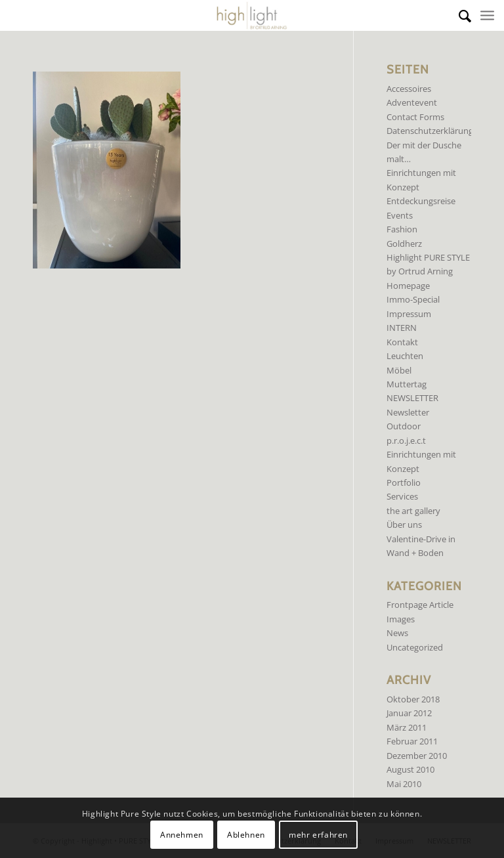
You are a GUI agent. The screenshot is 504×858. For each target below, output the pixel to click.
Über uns (404, 525)
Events (400, 215)
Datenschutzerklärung (430, 131)
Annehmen (182, 835)
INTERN (402, 328)
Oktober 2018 (413, 699)
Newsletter (408, 412)
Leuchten (405, 356)
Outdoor (404, 426)
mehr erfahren (318, 835)
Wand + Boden (415, 553)
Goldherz (404, 244)
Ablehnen (246, 835)
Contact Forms (415, 117)
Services (402, 496)
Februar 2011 (412, 741)
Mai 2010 (404, 784)
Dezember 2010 (417, 756)
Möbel (399, 370)
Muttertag (407, 384)
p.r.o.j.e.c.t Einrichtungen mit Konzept (421, 455)
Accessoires (409, 89)
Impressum (409, 314)
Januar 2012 (409, 713)
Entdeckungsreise (421, 201)
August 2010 (410, 769)
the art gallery (413, 511)
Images (401, 619)
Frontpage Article (420, 605)
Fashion (402, 229)
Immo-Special (413, 299)
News (397, 633)
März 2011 (407, 727)
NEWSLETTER (412, 398)
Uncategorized (415, 647)
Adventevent (412, 102)
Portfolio (404, 483)
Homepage (408, 286)
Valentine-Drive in (421, 539)
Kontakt (402, 342)
